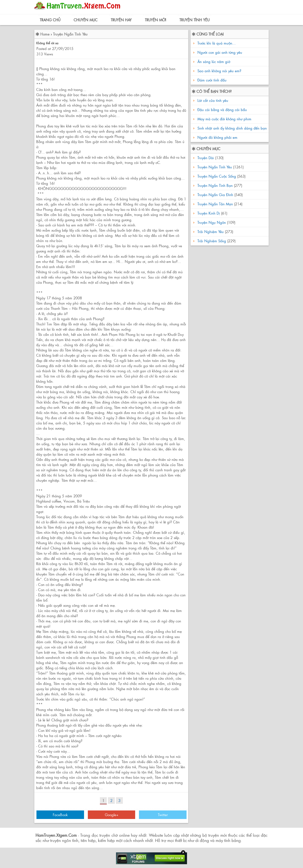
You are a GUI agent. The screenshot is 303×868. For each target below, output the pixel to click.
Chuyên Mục (86, 20)
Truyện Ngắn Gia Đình (215, 195)
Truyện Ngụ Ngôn (212, 222)
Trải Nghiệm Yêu (211, 232)
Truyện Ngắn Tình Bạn (215, 185)
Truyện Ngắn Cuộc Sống (217, 176)
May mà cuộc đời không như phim (224, 119)
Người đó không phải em (217, 137)
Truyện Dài (206, 158)
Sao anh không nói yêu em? (219, 71)
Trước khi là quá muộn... (217, 43)
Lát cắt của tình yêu (212, 100)
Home (45, 34)
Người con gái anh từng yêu (220, 52)
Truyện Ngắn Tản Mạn (215, 204)
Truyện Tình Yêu (194, 20)
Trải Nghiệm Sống (212, 241)
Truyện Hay (121, 20)
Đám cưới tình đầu (212, 80)
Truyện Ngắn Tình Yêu (70, 34)
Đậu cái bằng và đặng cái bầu (222, 110)
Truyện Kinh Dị (209, 213)
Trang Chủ (50, 20)
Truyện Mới (156, 20)
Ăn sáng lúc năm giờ (214, 61)
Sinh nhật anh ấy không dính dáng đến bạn (232, 128)
